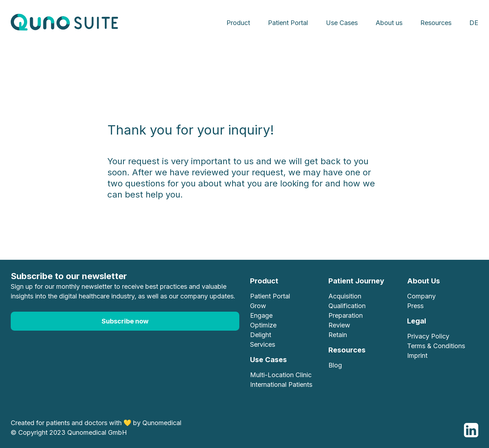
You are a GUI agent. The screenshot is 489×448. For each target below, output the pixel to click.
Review (339, 325)
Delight (261, 335)
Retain (338, 335)
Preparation (346, 315)
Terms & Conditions (436, 346)
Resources (436, 23)
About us (389, 23)
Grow (258, 306)
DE (474, 23)
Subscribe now (125, 321)
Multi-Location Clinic (281, 375)
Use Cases (342, 23)
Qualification (347, 306)
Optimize (263, 325)
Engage (261, 315)
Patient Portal (288, 23)
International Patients (281, 384)
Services (263, 344)
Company (421, 296)
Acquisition (345, 296)
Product (238, 23)
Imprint (417, 356)
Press (415, 306)
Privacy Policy (428, 336)
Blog (335, 365)
